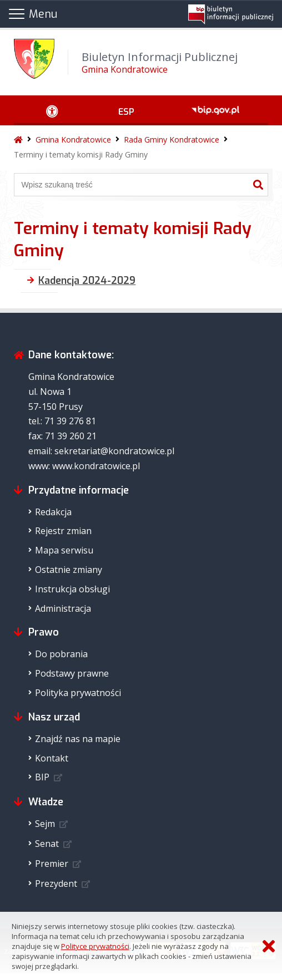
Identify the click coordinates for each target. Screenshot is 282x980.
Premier (52, 864)
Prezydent (56, 883)
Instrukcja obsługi (72, 589)
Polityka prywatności (78, 693)
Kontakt (52, 758)
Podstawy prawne (72, 673)
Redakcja (53, 512)
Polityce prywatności (95, 946)
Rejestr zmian (63, 531)
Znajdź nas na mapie (78, 739)
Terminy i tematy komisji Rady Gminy (81, 154)
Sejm (45, 824)
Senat (47, 844)
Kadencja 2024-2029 (87, 281)
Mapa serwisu (64, 550)
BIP (42, 777)
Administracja (63, 608)
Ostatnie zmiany (69, 570)
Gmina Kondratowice (73, 139)
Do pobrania (61, 654)
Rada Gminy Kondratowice (172, 139)
